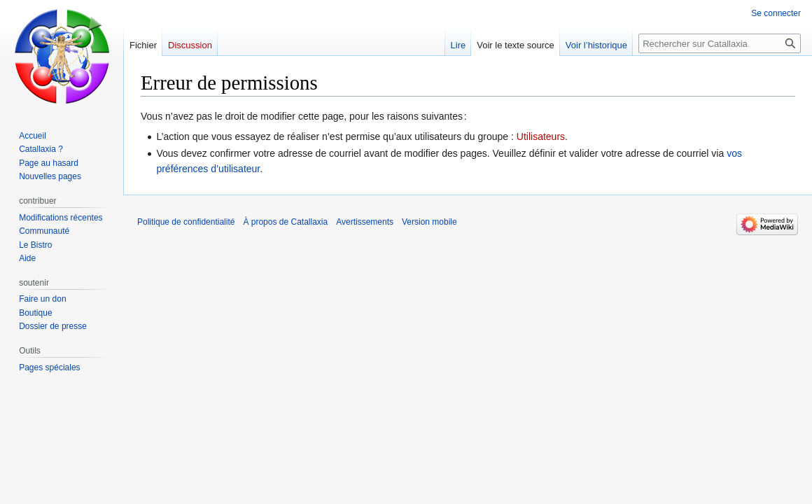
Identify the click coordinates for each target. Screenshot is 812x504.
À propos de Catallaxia (285, 222)
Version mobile (429, 222)
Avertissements (365, 222)
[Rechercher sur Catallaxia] (720, 43)
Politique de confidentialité (186, 222)
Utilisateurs (541, 136)
